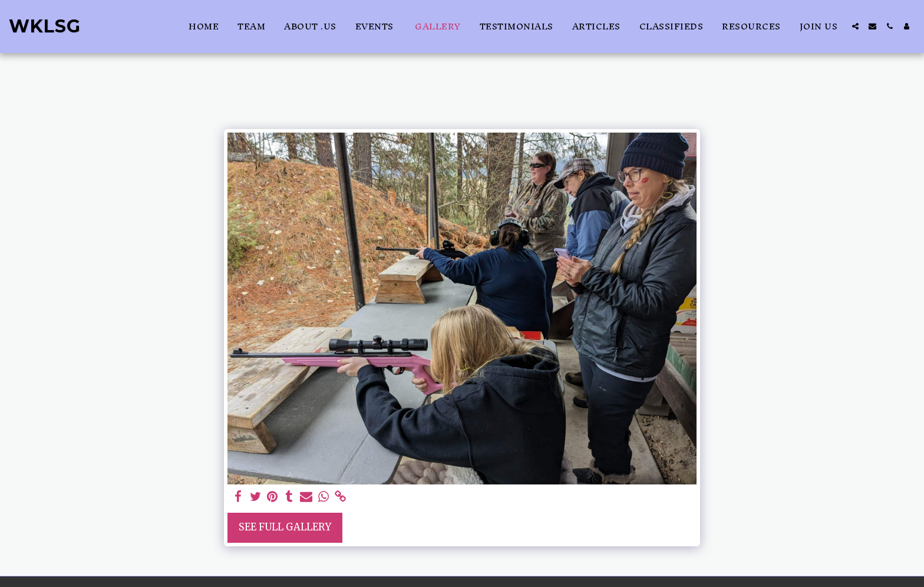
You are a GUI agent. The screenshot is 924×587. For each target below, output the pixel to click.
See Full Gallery (285, 527)
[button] (855, 26)
